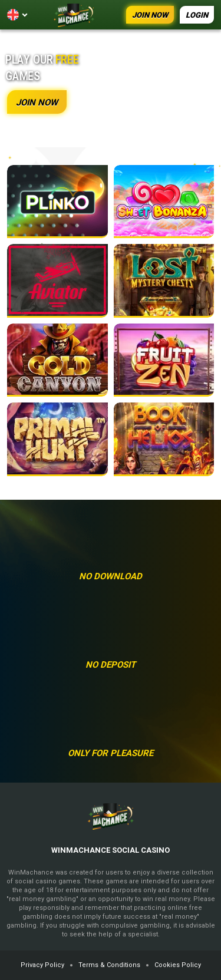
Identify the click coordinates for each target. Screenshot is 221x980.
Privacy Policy (42, 965)
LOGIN (197, 15)
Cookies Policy (178, 965)
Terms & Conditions (109, 965)
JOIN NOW (150, 15)
